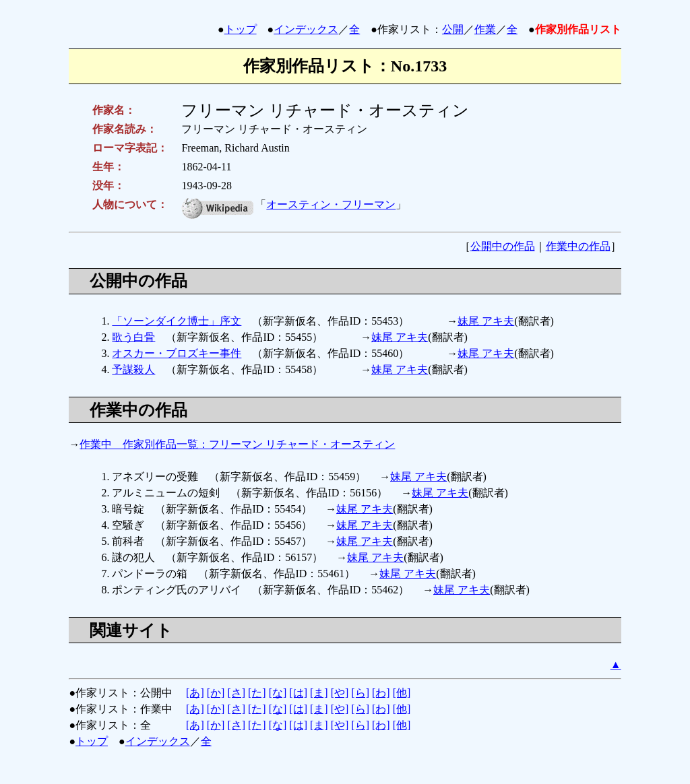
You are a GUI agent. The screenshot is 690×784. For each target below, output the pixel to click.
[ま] (319, 693)
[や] (340, 693)
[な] (278, 693)
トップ (241, 29)
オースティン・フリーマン (331, 204)
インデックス (306, 29)
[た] (257, 693)
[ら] (360, 693)
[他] (402, 693)
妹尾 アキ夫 (486, 321)
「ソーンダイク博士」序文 (177, 321)
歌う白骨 (133, 337)
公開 (453, 29)
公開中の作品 (503, 246)
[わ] (381, 693)
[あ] (195, 693)
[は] (298, 693)
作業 (485, 29)
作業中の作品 (578, 246)
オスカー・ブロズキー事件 (177, 353)
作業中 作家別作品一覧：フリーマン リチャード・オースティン (237, 444)
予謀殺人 (133, 369)
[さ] (236, 693)
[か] (216, 693)
